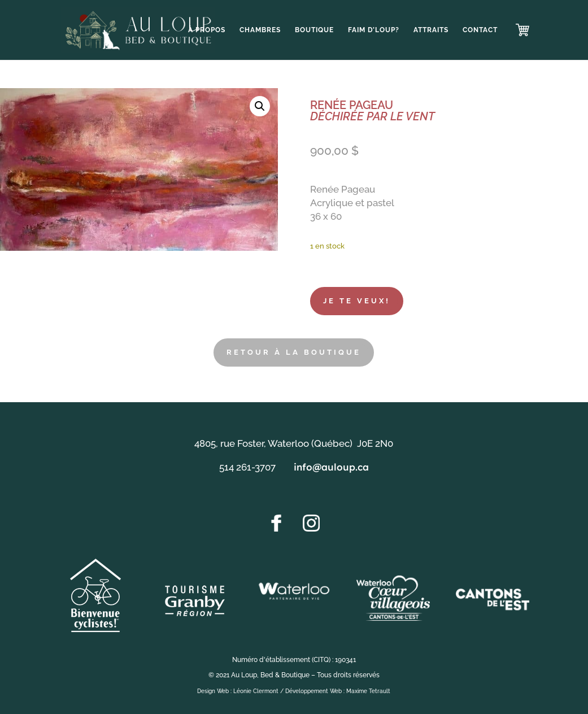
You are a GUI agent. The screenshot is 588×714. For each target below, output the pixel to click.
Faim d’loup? (374, 30)
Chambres (260, 30)
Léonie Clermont (256, 691)
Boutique (314, 30)
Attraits (431, 30)
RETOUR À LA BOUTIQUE (294, 352)
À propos (207, 30)
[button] (260, 106)
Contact (480, 30)
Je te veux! (357, 301)
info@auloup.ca (331, 467)
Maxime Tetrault (368, 691)
